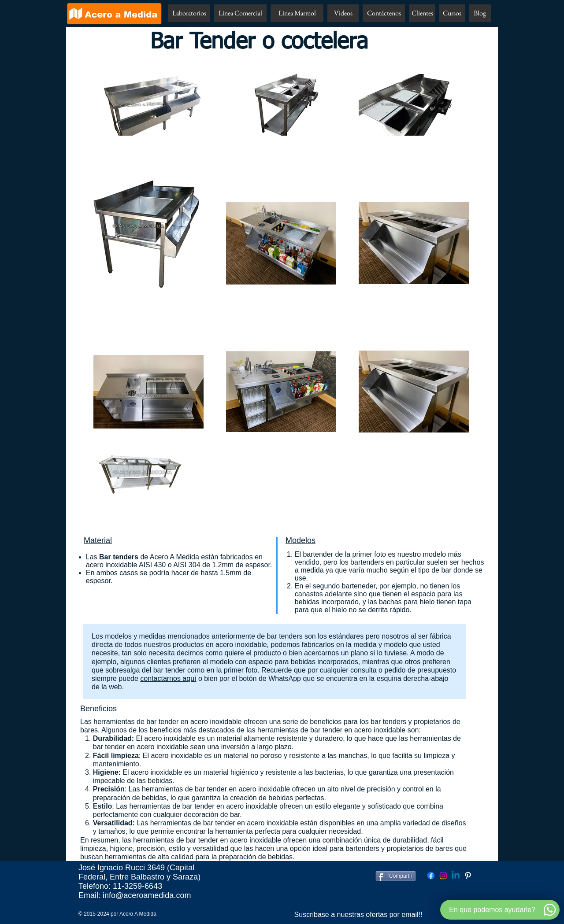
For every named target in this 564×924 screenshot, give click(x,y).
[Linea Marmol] (297, 13)
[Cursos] (452, 13)
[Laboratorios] (189, 13)
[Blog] (480, 13)
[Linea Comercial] (240, 13)
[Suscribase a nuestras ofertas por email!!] (358, 915)
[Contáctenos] (384, 13)
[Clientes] (422, 13)
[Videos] (343, 13)
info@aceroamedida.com (147, 895)
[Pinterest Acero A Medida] (468, 876)
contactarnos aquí (168, 678)
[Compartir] (396, 876)
